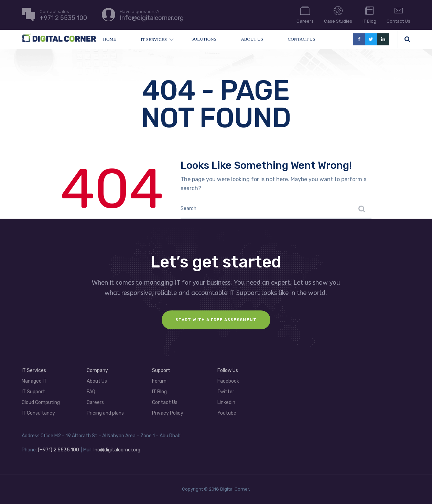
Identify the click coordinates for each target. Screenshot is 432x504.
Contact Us (398, 14)
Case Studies (338, 14)
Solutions (204, 39)
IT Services (154, 39)
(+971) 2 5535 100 (58, 450)
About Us (252, 39)
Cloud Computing (41, 402)
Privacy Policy (168, 413)
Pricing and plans (105, 413)
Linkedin (226, 402)
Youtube (227, 413)
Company (97, 370)
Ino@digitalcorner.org (117, 450)
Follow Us (228, 370)
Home (110, 39)
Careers (305, 14)
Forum (159, 381)
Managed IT (34, 381)
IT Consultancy (38, 413)
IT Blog (369, 14)
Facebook (228, 381)
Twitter (226, 392)
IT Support (33, 392)
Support (161, 370)
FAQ (91, 392)
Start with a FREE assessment (216, 320)
